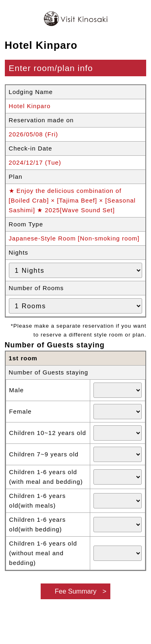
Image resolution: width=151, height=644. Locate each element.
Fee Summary (76, 591)
